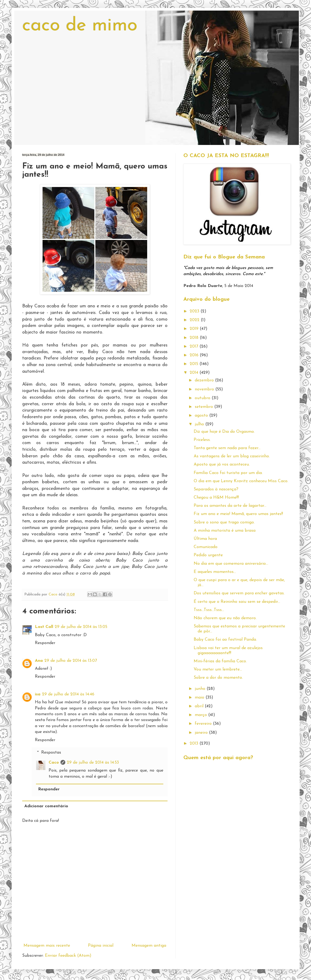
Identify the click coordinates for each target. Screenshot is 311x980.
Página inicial (101, 946)
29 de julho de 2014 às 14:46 (68, 694)
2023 (195, 311)
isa (38, 694)
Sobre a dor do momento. (218, 678)
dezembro (205, 380)
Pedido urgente (208, 555)
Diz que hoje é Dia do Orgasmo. (224, 432)
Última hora (205, 539)
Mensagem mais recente (47, 946)
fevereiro (204, 724)
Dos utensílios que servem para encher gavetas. (239, 593)
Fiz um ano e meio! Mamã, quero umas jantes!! (238, 514)
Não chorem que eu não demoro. (225, 618)
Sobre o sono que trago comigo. (224, 522)
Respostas (51, 753)
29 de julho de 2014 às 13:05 (81, 627)
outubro (203, 398)
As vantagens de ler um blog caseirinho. (232, 456)
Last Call (44, 627)
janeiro (202, 733)
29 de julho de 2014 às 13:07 (71, 661)
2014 (195, 373)
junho (201, 689)
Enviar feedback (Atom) (68, 956)
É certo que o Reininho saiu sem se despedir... (237, 602)
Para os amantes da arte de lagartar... (230, 506)
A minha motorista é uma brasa (225, 531)
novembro (205, 389)
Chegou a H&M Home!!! (216, 498)
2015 (195, 364)
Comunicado (206, 547)
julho (200, 424)
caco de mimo (80, 26)
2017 (195, 347)
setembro (205, 407)
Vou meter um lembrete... (218, 669)
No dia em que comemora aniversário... (231, 564)
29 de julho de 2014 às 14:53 (93, 763)
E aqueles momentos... (215, 572)
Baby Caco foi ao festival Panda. (225, 640)
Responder (45, 643)
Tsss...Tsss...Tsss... (209, 610)
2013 (195, 744)
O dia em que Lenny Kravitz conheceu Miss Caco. (241, 481)
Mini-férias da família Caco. (220, 661)
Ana (39, 661)
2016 (195, 355)
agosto (202, 416)
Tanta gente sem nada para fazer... (227, 448)
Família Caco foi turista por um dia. (228, 473)
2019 (195, 329)
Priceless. (202, 440)
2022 (195, 320)
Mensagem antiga (149, 946)
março (201, 715)
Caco (54, 763)
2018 (195, 338)
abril (200, 706)
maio (200, 698)
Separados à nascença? (216, 489)
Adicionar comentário (46, 806)
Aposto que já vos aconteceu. (222, 464)
